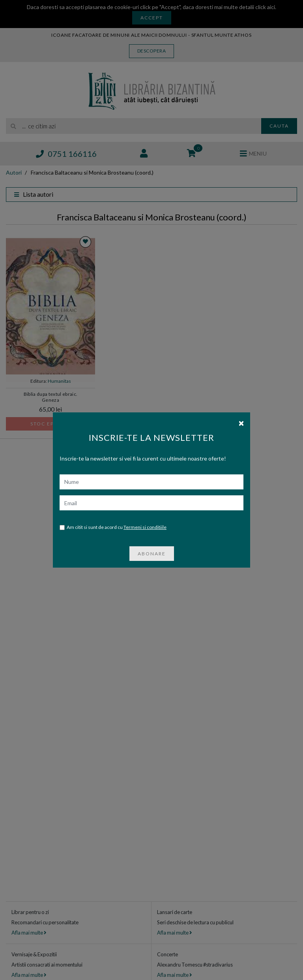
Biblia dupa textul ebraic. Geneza (51, 397)
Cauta (279, 126)
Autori (14, 172)
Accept (152, 18)
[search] (134, 126)
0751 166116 (66, 154)
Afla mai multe (29, 933)
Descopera (152, 51)
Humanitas (59, 381)
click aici (265, 7)
